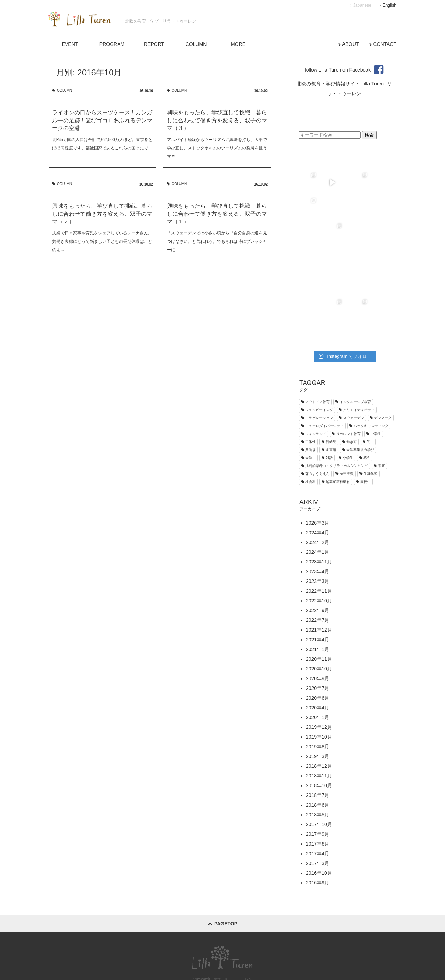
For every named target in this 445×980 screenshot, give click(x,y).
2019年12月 (319, 676)
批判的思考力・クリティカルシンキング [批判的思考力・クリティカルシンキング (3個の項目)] (334, 415)
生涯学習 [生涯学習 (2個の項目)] (369, 423)
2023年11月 (319, 511)
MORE (238, 44)
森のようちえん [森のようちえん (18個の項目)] (315, 423)
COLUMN (196, 44)
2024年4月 (318, 482)
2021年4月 (318, 589)
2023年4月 (318, 521)
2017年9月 (318, 783)
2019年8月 (318, 696)
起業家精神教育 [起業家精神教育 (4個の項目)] (336, 431)
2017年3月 (318, 813)
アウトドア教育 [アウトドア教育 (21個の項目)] (315, 351)
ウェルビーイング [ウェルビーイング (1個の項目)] (317, 359)
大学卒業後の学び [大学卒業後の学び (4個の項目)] (358, 399)
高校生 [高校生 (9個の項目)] (363, 431)
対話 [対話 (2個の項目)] (327, 407)
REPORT (154, 44)
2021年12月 (319, 579)
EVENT (70, 44)
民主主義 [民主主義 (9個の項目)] (345, 423)
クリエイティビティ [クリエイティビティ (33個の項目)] (357, 359)
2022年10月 (319, 550)
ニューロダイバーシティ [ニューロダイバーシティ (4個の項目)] (322, 375)
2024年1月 (318, 501)
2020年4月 (318, 657)
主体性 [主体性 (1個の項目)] (308, 391)
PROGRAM (112, 44)
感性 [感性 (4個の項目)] (365, 407)
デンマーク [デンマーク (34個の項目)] (381, 367)
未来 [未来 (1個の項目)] (379, 415)
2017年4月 (318, 803)
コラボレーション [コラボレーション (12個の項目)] (317, 367)
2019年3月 (318, 706)
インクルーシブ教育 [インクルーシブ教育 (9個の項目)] (353, 351)
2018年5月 (318, 764)
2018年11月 (319, 725)
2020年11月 (319, 608)
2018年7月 (318, 744)
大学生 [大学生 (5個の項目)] (308, 407)
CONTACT (385, 44)
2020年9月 (318, 628)
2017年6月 (318, 793)
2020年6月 (318, 647)
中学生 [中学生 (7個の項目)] (374, 383)
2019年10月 (319, 686)
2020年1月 (318, 667)
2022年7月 (318, 569)
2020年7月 (318, 637)
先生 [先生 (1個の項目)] (368, 391)
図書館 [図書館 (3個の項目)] (329, 399)
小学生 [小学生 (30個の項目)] (346, 407)
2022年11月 (319, 540)
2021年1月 (318, 599)
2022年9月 (318, 560)
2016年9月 (318, 832)
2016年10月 (319, 822)
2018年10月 (319, 735)
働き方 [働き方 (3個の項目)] (349, 391)
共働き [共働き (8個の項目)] (308, 399)
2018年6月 (318, 754)
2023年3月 (318, 530)
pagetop (222, 873)
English (388, 5)
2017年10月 (319, 774)
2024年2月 (318, 492)
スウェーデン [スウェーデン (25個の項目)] (351, 367)
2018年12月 (319, 715)
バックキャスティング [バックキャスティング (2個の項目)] (369, 375)
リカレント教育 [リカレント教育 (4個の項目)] (346, 383)
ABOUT (350, 44)
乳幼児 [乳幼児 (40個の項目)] (329, 391)
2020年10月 (319, 618)
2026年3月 (318, 472)
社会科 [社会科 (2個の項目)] (308, 431)
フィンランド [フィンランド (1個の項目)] (314, 383)
